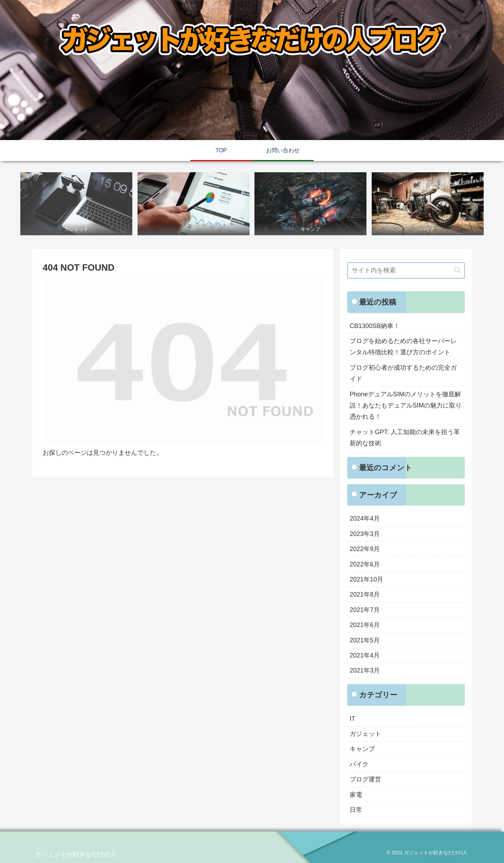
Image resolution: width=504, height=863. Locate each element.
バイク (359, 764)
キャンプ (362, 749)
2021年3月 (365, 670)
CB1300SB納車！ (375, 326)
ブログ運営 (365, 779)
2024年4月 (365, 519)
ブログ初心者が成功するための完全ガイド (403, 373)
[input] (406, 270)
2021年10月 (366, 579)
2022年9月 (365, 549)
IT (352, 719)
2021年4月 (365, 655)
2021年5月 (365, 640)
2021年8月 (365, 594)
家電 (356, 795)
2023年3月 (365, 534)
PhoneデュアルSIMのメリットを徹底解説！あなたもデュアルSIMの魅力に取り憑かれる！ (406, 406)
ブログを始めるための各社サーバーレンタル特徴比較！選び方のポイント (403, 347)
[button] (458, 270)
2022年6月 (365, 564)
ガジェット (365, 734)
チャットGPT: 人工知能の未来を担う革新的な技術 (405, 438)
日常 (356, 810)
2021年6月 (365, 625)
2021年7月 (365, 610)
